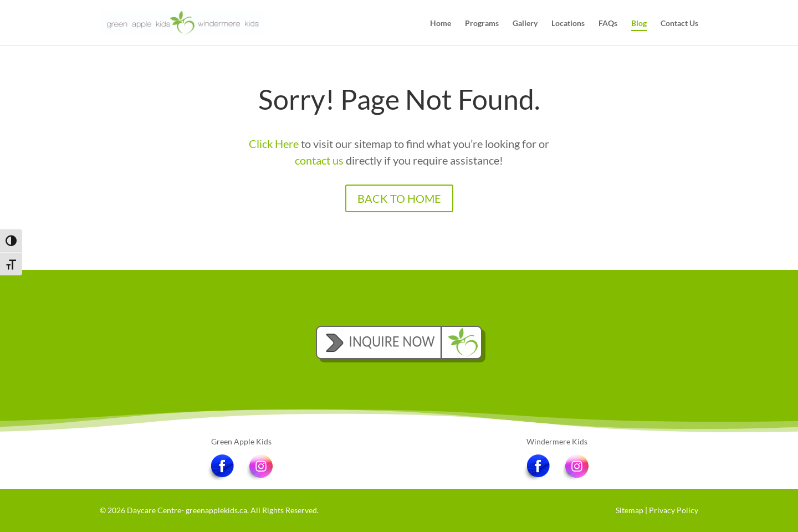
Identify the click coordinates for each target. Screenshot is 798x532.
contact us (319, 160)
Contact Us (679, 24)
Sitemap (630, 510)
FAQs (608, 24)
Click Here (274, 144)
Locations (568, 24)
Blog (639, 24)
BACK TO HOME (399, 198)
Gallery (525, 24)
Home (441, 24)
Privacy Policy (674, 510)
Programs (482, 24)
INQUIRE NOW (399, 340)
